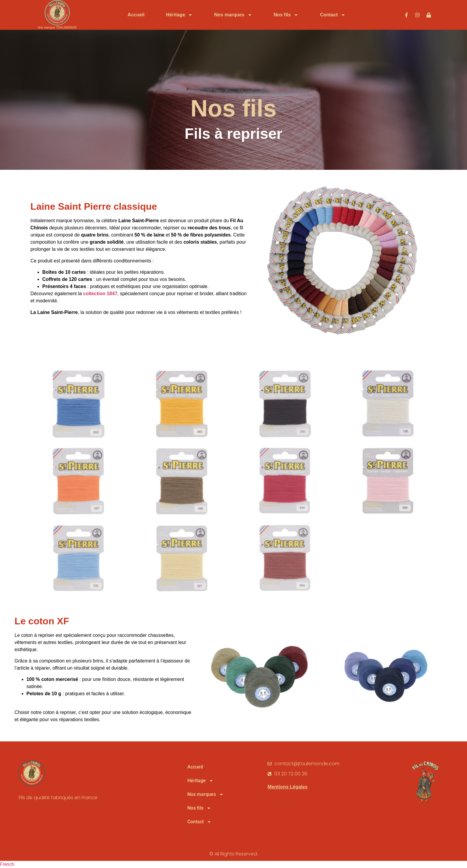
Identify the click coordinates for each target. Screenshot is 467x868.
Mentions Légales (287, 787)
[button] (233, 864)
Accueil (136, 15)
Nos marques (233, 15)
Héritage (179, 15)
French (7, 864)
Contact (333, 15)
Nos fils (286, 15)
